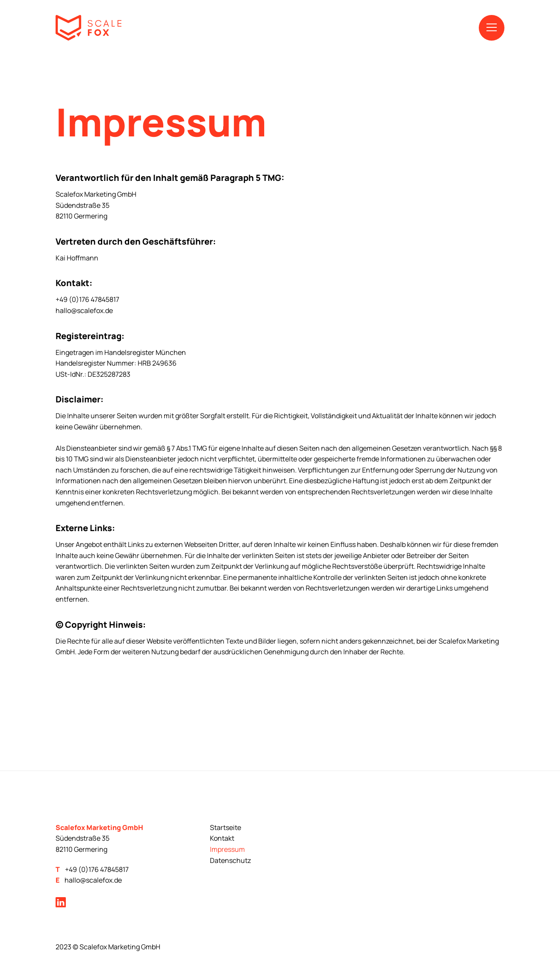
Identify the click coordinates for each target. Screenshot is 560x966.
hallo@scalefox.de (93, 880)
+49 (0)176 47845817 (97, 869)
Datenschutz (230, 860)
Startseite (225, 827)
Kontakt (222, 838)
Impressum (227, 849)
